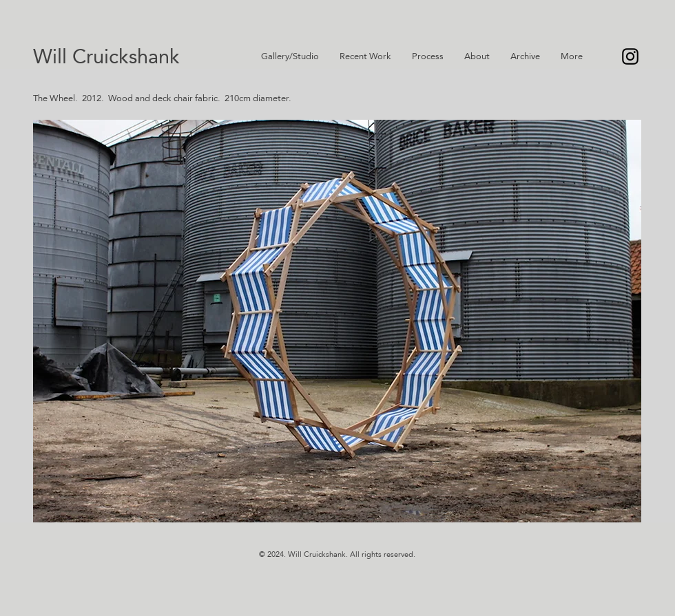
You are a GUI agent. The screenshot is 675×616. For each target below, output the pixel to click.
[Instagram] (630, 56)
